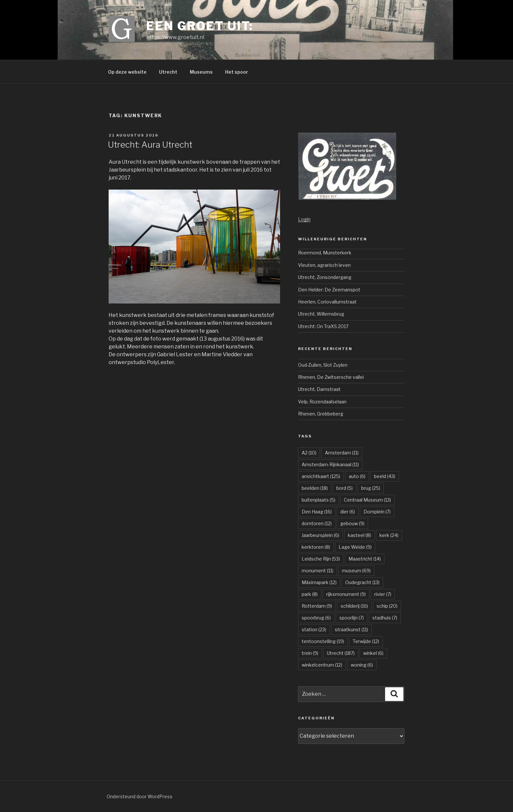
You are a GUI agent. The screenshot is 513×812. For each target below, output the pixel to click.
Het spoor (237, 72)
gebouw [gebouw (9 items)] (352, 523)
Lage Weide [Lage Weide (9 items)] (355, 547)
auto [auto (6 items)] (357, 476)
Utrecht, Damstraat (319, 389)
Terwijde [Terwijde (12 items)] (366, 641)
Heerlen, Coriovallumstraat (327, 302)
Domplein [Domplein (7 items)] (377, 512)
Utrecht (168, 72)
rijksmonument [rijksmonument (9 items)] (346, 594)
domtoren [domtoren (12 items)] (317, 523)
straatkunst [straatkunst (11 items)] (351, 629)
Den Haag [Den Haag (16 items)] (317, 512)
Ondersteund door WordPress (140, 796)
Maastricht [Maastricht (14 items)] (365, 559)
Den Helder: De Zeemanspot (329, 290)
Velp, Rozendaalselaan (322, 402)
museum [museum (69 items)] (356, 571)
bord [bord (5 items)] (345, 488)
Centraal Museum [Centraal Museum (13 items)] (367, 500)
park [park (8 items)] (310, 594)
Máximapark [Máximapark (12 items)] (319, 582)
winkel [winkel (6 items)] (373, 653)
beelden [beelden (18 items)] (315, 488)
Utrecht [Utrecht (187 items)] (341, 653)
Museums (201, 72)
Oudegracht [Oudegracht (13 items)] (362, 582)
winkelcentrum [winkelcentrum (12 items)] (322, 665)
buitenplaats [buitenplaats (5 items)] (318, 500)
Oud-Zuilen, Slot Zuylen (323, 365)
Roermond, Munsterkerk (325, 253)
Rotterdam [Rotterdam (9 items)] (317, 606)
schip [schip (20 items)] (387, 606)
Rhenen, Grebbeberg (321, 414)
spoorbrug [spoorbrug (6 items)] (316, 618)
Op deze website (127, 72)
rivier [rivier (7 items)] (383, 594)
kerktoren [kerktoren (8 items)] (316, 547)
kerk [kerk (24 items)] (389, 535)
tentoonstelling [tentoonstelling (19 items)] (323, 641)
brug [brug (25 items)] (371, 488)
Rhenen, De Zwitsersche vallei (331, 377)
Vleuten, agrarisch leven (324, 265)
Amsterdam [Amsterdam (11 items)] (342, 453)
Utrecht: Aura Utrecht (150, 145)
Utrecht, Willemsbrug (321, 314)
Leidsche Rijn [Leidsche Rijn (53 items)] (321, 559)
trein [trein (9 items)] (310, 653)
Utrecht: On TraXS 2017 (323, 326)
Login (304, 219)
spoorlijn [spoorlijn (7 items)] (352, 618)
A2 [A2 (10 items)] (309, 453)
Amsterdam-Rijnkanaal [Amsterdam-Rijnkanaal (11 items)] (330, 464)
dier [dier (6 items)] (348, 512)
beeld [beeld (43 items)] (385, 476)
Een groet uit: (200, 26)
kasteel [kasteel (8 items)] (359, 535)
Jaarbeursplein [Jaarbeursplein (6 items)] (320, 535)
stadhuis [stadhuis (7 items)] (385, 618)
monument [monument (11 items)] (318, 571)
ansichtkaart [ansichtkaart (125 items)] (321, 476)
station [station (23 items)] (314, 629)
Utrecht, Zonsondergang (325, 277)
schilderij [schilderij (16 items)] (354, 606)
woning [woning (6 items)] (362, 665)
